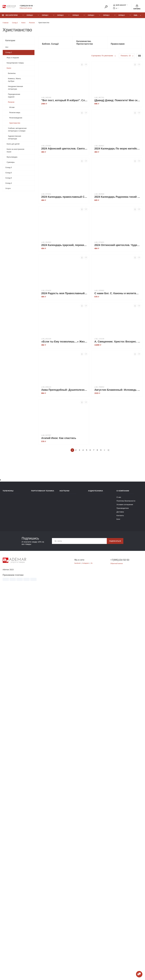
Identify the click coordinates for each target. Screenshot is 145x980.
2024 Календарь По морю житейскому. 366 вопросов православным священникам (118, 151)
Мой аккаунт (120, 5)
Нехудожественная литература (15, 89)
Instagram (87, 565)
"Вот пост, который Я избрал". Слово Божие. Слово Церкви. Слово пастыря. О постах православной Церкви (64, 103)
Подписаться (114, 543)
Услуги (8, 190)
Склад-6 (76, 17)
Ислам (12, 109)
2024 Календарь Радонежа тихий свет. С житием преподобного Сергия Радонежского (118, 199)
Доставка (120, 514)
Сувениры (11, 164)
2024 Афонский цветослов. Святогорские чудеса (64, 151)
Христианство (15, 124)
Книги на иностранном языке (15, 152)
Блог (118, 521)
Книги (9, 69)
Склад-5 (60, 17)
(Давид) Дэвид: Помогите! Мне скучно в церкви (118, 103)
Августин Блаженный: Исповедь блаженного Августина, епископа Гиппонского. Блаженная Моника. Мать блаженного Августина (118, 392)
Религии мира (15, 114)
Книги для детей (13, 145)
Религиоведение (16, 119)
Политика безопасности (126, 503)
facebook (78, 565)
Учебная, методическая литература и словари (17, 131)
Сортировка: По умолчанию (102, 58)
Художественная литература (14, 139)
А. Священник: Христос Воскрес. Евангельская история (118, 344)
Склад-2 (30, 17)
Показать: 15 (126, 58)
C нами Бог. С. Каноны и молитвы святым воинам (118, 296)
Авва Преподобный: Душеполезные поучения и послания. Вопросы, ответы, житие (64, 392)
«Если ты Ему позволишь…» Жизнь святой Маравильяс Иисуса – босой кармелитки (64, 344)
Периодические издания (14, 97)
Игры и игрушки (13, 59)
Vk (93, 565)
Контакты (120, 518)
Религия (11, 103)
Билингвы (12, 75)
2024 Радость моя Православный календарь (64, 296)
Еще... (136, 17)
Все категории (10, 17)
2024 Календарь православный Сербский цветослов (64, 199)
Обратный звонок (26, 8)
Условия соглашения (125, 507)
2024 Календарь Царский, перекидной (64, 247)
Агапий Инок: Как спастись (59, 440)
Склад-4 (91, 17)
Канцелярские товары (15, 64)
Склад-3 (45, 17)
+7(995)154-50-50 (29, 6)
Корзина (137, 7)
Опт (7, 49)
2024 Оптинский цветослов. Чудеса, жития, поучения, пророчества (118, 247)
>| (108, 452)
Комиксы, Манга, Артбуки (15, 81)
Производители (123, 510)
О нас (119, 499)
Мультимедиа (12, 158)
